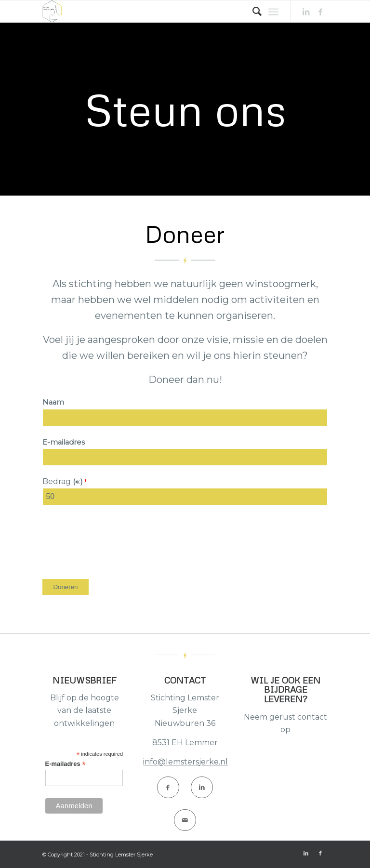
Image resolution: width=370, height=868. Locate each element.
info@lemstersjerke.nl (185, 762)
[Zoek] (252, 11)
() (79, 482)
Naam (53, 402)
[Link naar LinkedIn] (306, 12)
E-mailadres (64, 442)
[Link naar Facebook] (320, 12)
